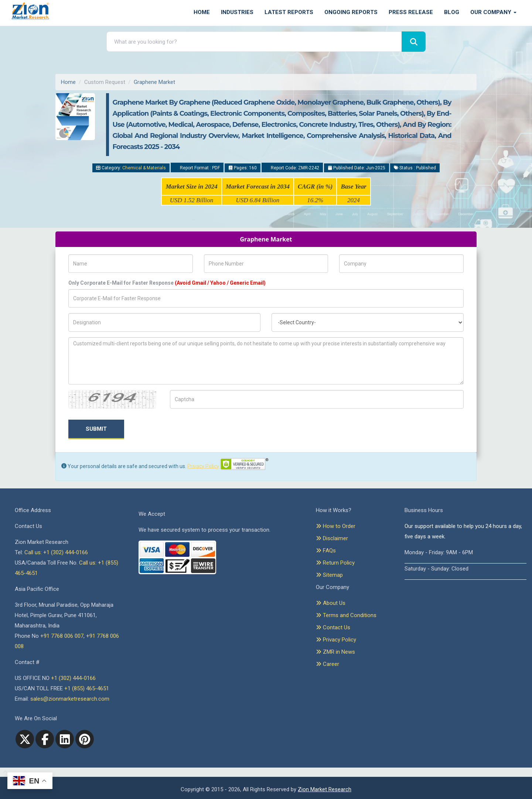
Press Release (411, 12)
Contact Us (333, 627)
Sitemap (329, 575)
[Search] (414, 42)
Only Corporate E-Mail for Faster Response (167, 283)
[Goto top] (4, 772)
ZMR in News (335, 652)
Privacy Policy (203, 466)
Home (202, 12)
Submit (96, 429)
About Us (331, 603)
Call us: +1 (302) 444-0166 (56, 552)
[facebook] (45, 739)
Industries (237, 12)
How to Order (336, 526)
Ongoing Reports (351, 12)
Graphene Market (154, 82)
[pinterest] (85, 739)
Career (328, 664)
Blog (452, 12)
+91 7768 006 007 (62, 636)
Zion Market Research (325, 789)
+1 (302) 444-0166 (73, 678)
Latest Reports (289, 12)
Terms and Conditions (346, 615)
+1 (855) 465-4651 (87, 688)
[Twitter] (25, 739)
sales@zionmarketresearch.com (70, 699)
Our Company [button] (493, 12)
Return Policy (335, 563)
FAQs (326, 551)
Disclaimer (332, 538)
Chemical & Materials (144, 168)
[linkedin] (65, 739)
